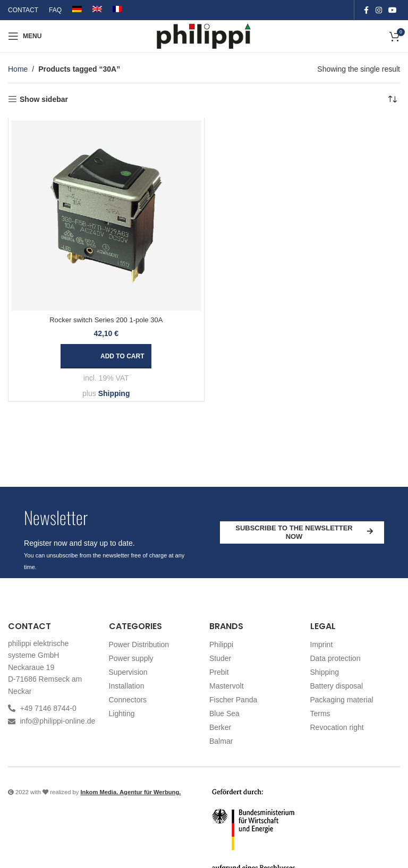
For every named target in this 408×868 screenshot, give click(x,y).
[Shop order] (392, 99)
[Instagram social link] (379, 10)
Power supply (131, 658)
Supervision (128, 672)
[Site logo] (204, 36)
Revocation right (337, 727)
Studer (220, 658)
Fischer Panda (233, 700)
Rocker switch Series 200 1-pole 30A (106, 320)
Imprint (322, 644)
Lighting (122, 714)
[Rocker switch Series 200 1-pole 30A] (106, 216)
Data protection (335, 658)
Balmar (221, 741)
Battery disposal (337, 686)
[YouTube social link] (393, 10)
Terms (320, 714)
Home (18, 69)
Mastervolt (227, 686)
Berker (220, 727)
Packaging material (342, 700)
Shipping (114, 393)
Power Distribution (139, 644)
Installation (127, 686)
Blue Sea (224, 714)
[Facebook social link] (366, 10)
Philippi (221, 644)
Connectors (128, 700)
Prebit (219, 672)
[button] (106, 356)
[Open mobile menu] (25, 36)
